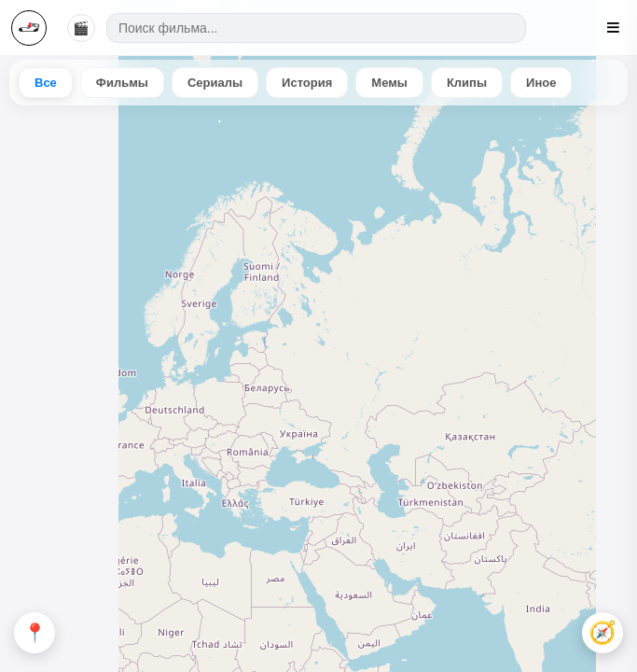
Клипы (467, 83)
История (307, 83)
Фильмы (122, 83)
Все (46, 83)
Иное (541, 83)
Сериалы (215, 83)
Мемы (389, 83)
